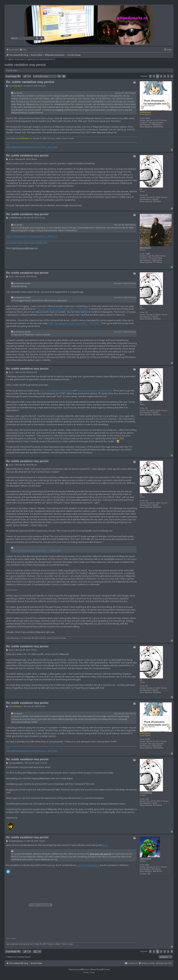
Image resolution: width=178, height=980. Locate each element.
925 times (156, 869)
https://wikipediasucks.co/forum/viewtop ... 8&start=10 (32, 236)
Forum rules (12, 70)
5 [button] (168, 76)
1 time (154, 803)
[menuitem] (23, 50)
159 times (157, 805)
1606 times (157, 260)
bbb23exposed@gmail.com (25, 248)
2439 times (158, 127)
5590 (148, 118)
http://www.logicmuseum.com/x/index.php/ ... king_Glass (32, 147)
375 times (157, 262)
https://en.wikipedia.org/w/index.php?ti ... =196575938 (36, 550)
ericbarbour (145, 112)
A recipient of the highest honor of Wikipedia (27, 243)
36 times (157, 201)
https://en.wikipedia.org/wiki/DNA (56, 391)
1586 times (157, 125)
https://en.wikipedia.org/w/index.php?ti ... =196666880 (62, 309)
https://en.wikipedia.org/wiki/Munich (95, 391)
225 (147, 799)
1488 (148, 254)
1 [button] (154, 76)
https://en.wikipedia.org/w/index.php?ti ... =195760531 (74, 323)
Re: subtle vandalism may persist (30, 82)
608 (147, 865)
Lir (15, 93)
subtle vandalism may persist (25, 65)
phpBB (80, 969)
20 (146, 195)
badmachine (146, 859)
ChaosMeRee (146, 793)
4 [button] (165, 76)
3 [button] (161, 76)
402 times (157, 871)
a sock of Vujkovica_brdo (88, 865)
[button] (150, 76)
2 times (155, 199)
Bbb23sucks (145, 248)
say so (105, 845)
